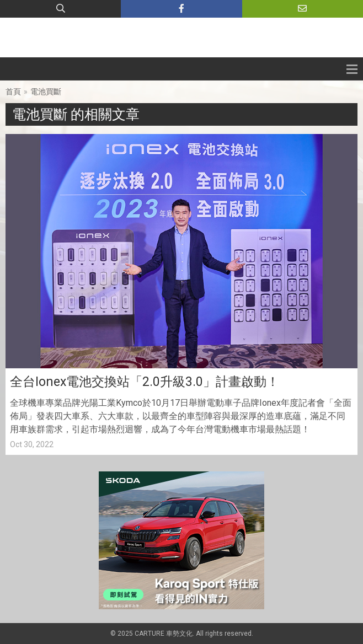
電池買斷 (46, 92)
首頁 (13, 92)
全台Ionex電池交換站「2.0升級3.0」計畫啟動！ (145, 382)
